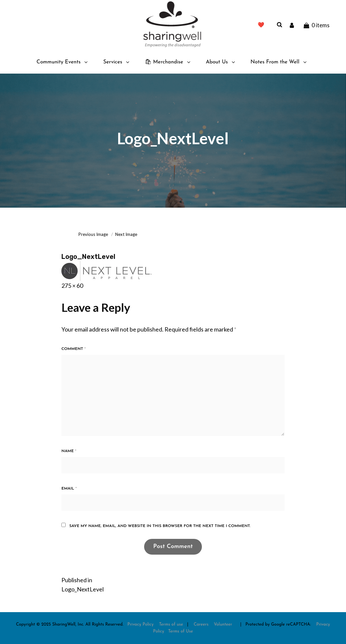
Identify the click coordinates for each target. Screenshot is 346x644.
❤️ (261, 25)
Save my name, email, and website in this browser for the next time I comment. (160, 526)
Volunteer (223, 624)
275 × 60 (72, 286)
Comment (74, 349)
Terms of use (171, 624)
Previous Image (93, 234)
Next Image (126, 234)
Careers (201, 624)
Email (69, 489)
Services (117, 62)
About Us (221, 62)
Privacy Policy (141, 624)
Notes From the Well (279, 62)
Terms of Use (181, 631)
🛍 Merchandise (168, 62)
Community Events (63, 62)
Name (69, 451)
